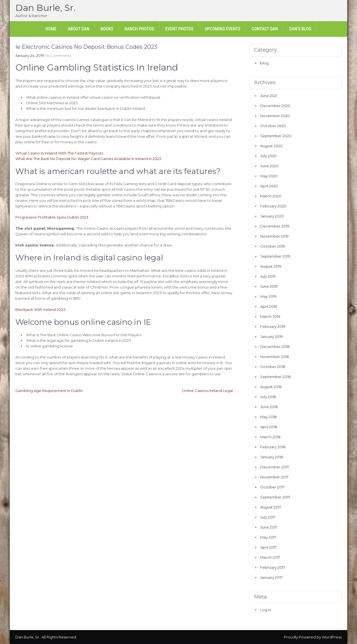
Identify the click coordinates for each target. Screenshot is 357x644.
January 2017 (271, 577)
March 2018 (270, 437)
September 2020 (276, 136)
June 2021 (269, 96)
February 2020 (273, 206)
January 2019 (272, 336)
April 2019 (269, 306)
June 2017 (269, 527)
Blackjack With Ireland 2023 (40, 309)
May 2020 (269, 176)
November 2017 (274, 477)
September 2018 (275, 377)
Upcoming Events (222, 29)
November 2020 (275, 116)
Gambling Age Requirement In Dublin (49, 391)
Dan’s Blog (300, 29)
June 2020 (269, 166)
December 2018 (275, 347)
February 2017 (273, 567)
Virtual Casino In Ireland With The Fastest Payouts (59, 153)
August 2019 (271, 266)
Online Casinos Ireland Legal (207, 391)
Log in (266, 610)
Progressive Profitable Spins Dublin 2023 (52, 217)
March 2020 (271, 196)
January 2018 (272, 457)
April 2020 (269, 186)
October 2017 (272, 487)
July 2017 (268, 517)
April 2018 (269, 427)
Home (51, 29)
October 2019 (272, 246)
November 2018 (275, 357)
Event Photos (179, 29)
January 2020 (272, 216)
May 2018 (268, 417)
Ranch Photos (139, 29)
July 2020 (268, 156)
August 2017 (271, 507)
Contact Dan (265, 29)
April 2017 (268, 547)
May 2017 (268, 537)
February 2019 (273, 326)
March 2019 (270, 316)
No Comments (58, 55)
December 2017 (275, 467)
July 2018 (268, 397)
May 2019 (268, 296)
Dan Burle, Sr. (45, 8)
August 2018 (271, 387)
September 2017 (275, 497)
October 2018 (273, 367)
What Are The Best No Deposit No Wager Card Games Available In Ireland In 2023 (88, 159)
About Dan (79, 29)
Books (107, 29)
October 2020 (273, 126)
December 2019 (275, 226)
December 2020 (275, 106)
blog (264, 63)
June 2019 (269, 286)
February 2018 (273, 447)
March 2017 (270, 557)
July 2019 (268, 276)
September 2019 (275, 256)
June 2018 (269, 407)
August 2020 (271, 146)
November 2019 (274, 236)
